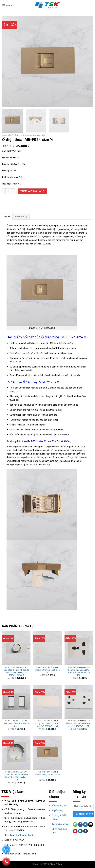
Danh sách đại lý (25, 835)
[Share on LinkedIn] (80, 831)
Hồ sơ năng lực (59, 806)
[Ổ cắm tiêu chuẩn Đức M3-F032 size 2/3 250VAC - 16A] (16, 753)
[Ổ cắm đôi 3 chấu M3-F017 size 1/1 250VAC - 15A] (79, 702)
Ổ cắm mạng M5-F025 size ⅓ (47, 776)
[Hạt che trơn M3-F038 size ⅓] (47, 648)
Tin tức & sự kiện (60, 824)
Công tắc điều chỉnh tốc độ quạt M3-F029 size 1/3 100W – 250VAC (16, 673)
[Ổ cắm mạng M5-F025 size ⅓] (47, 753)
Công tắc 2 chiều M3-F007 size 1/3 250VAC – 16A (47, 725)
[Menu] (7, 5)
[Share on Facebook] (80, 825)
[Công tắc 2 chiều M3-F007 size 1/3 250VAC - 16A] (47, 702)
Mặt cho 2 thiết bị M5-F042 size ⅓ (16, 725)
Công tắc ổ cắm (10, 135)
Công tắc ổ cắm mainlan (33, 135)
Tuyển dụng (57, 811)
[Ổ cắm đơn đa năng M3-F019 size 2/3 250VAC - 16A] (79, 648)
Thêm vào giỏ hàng (32, 191)
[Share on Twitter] (85, 825)
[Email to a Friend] (91, 825)
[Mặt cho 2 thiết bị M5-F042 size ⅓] (16, 702)
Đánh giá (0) (21, 217)
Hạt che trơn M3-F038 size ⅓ (48, 671)
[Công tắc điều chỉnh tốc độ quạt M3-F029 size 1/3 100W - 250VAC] (16, 648)
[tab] (7, 217)
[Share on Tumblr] (85, 831)
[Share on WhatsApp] (75, 825)
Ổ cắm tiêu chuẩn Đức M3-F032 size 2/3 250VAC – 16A (16, 777)
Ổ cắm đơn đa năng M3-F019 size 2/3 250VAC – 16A (79, 673)
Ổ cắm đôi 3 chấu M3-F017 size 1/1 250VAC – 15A (79, 725)
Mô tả (7, 217)
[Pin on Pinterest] (75, 831)
